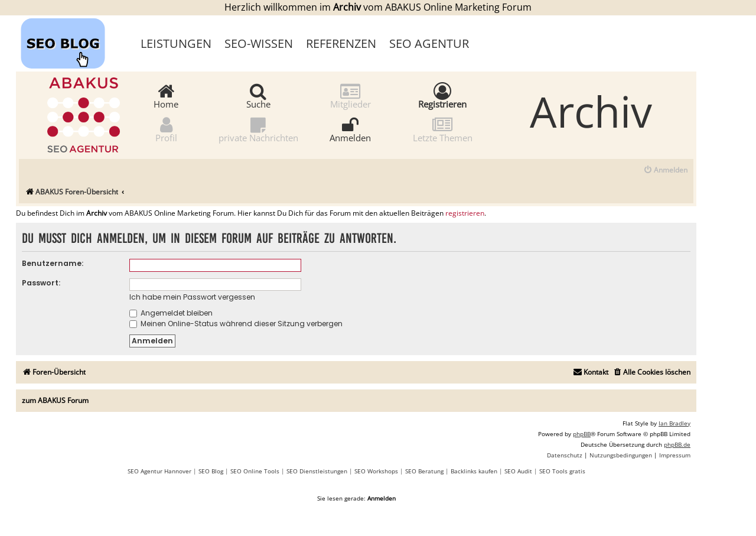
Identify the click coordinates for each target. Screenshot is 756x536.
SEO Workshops (376, 471)
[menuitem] (665, 170)
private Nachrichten (258, 129)
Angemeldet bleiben (171, 313)
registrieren (465, 213)
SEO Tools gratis (562, 471)
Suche (258, 95)
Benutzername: (53, 263)
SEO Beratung (424, 471)
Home (166, 95)
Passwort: (41, 283)
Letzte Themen (443, 129)
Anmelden (350, 129)
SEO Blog (211, 471)
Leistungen (176, 43)
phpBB (582, 434)
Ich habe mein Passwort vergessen (192, 297)
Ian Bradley (674, 423)
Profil (166, 129)
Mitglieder (351, 95)
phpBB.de (677, 444)
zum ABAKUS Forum (55, 400)
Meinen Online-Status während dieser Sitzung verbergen (236, 324)
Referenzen (341, 43)
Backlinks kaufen (474, 471)
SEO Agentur (429, 43)
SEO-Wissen (259, 43)
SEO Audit (518, 471)
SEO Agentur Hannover (159, 471)
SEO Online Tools (255, 471)
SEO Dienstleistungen (317, 471)
